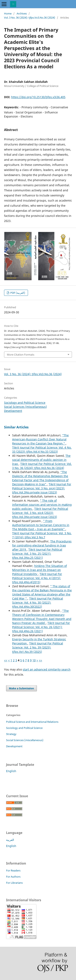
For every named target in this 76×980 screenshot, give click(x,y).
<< (6, 660)
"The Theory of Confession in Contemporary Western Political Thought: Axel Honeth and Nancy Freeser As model (42, 617)
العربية (10, 840)
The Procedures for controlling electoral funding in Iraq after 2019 (42, 545)
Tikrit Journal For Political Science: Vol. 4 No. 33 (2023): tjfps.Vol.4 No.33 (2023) (42, 450)
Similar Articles (16, 427)
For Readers (13, 870)
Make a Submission (21, 688)
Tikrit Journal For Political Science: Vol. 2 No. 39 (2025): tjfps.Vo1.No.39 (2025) (38, 647)
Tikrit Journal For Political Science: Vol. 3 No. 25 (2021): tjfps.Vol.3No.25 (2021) (37, 554)
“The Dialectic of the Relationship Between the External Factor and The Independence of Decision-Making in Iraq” (40, 478)
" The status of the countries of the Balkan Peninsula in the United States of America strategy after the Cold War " (42, 592)
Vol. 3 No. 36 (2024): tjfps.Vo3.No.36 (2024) (30, 18)
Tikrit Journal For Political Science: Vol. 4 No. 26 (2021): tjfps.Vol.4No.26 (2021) (41, 627)
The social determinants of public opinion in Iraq (41, 460)
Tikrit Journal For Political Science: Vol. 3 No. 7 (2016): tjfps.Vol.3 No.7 (42, 535)
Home (8, 13)
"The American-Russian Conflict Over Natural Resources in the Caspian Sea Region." (40, 439)
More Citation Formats (21, 355)
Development (13, 411)
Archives (22, 13)
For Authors (13, 877)
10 (34, 660)
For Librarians (14, 883)
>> (41, 660)
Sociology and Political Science (25, 403)
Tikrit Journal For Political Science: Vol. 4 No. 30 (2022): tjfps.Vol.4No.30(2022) (38, 603)
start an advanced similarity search (47, 669)
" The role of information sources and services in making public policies (42, 505)
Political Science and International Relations (32, 722)
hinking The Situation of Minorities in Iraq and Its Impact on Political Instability (40, 570)
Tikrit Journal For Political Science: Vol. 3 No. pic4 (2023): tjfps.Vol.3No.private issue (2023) (42, 488)
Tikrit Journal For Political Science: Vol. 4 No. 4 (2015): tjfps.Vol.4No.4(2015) (37, 578)
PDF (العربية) (17, 293)
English (11, 771)
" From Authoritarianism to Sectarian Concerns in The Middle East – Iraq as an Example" (41, 525)
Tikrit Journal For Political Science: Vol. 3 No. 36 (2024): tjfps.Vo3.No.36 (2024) (42, 466)
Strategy (11, 734)
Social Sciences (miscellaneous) (25, 407)
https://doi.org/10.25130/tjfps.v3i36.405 (38, 97)
